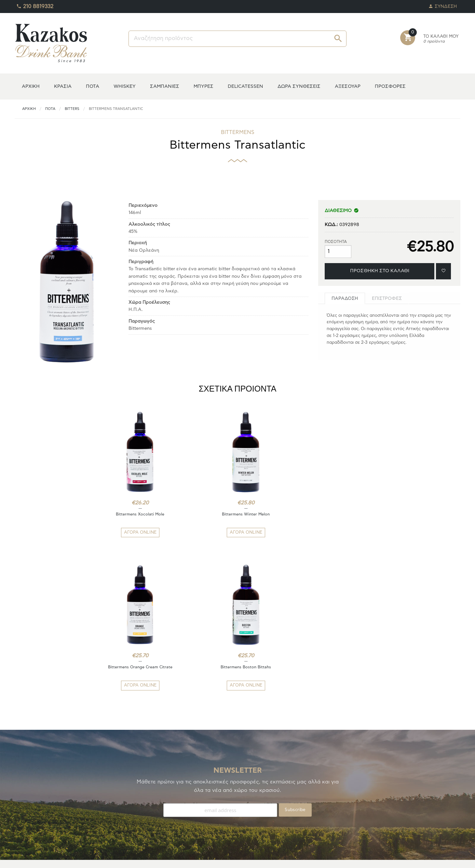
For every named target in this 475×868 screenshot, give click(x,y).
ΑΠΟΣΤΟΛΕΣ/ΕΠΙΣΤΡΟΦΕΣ (157, 804)
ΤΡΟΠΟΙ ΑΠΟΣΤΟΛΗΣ (152, 797)
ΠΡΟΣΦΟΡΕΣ (390, 86)
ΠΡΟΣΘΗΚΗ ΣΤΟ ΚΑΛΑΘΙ (380, 271)
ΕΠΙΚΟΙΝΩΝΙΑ (143, 820)
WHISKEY (125, 86)
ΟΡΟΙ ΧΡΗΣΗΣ (144, 812)
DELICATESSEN (245, 86)
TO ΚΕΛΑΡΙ (26, 797)
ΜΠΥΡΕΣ (204, 86)
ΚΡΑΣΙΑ (63, 86)
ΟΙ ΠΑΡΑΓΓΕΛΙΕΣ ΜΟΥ (38, 812)
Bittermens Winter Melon (200, 514)
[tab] (345, 298)
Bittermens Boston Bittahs (350, 514)
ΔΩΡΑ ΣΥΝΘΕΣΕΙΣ (299, 86)
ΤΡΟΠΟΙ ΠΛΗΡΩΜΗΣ (150, 789)
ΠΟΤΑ (93, 86)
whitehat (279, 858)
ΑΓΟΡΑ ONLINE (125, 533)
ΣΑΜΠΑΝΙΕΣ (165, 86)
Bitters (72, 109)
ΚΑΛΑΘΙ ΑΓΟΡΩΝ (33, 820)
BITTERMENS (238, 132)
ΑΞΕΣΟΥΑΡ (348, 86)
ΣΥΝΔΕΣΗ (443, 5)
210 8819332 (35, 5)
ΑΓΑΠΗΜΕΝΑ (29, 804)
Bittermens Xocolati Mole (125, 514)
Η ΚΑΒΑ (23, 789)
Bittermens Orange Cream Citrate (275, 514)
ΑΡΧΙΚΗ (31, 86)
